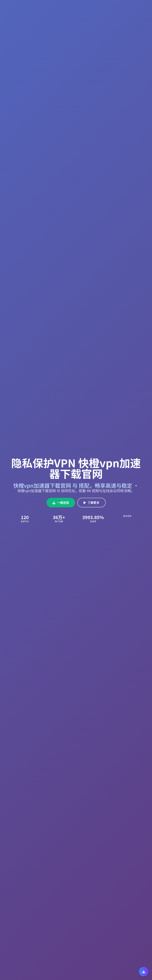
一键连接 (61, 502)
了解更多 (92, 502)
